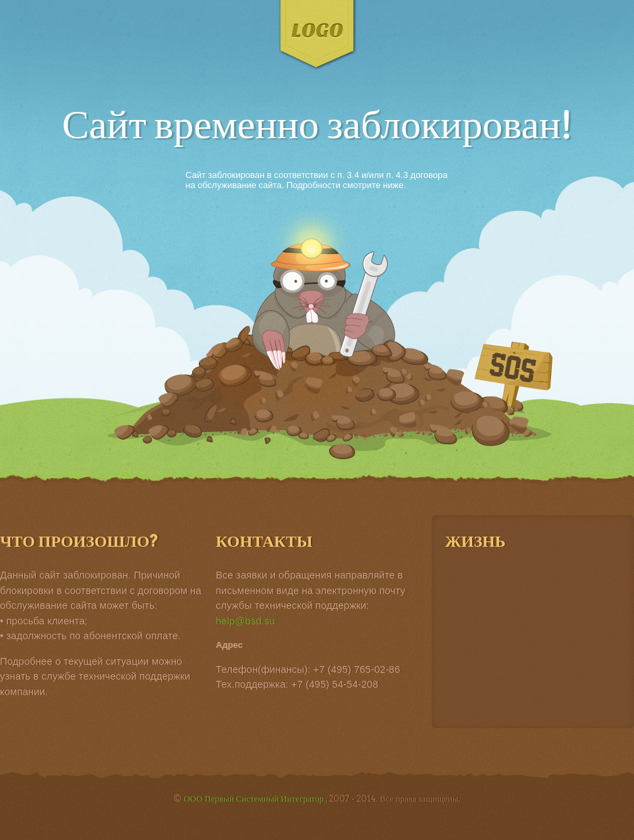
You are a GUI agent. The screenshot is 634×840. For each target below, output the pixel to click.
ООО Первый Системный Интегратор (254, 799)
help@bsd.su (246, 621)
